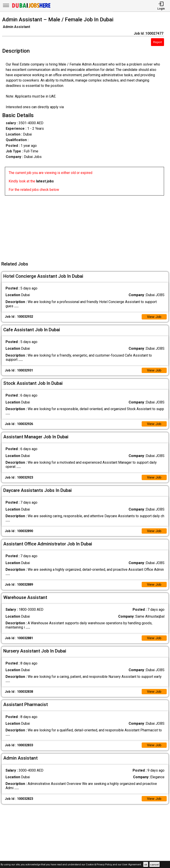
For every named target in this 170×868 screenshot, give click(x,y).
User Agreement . (132, 865)
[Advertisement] (86, 227)
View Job (154, 317)
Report (158, 42)
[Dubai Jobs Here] (31, 7)
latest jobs (45, 181)
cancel (155, 865)
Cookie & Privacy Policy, (99, 865)
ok (146, 865)
